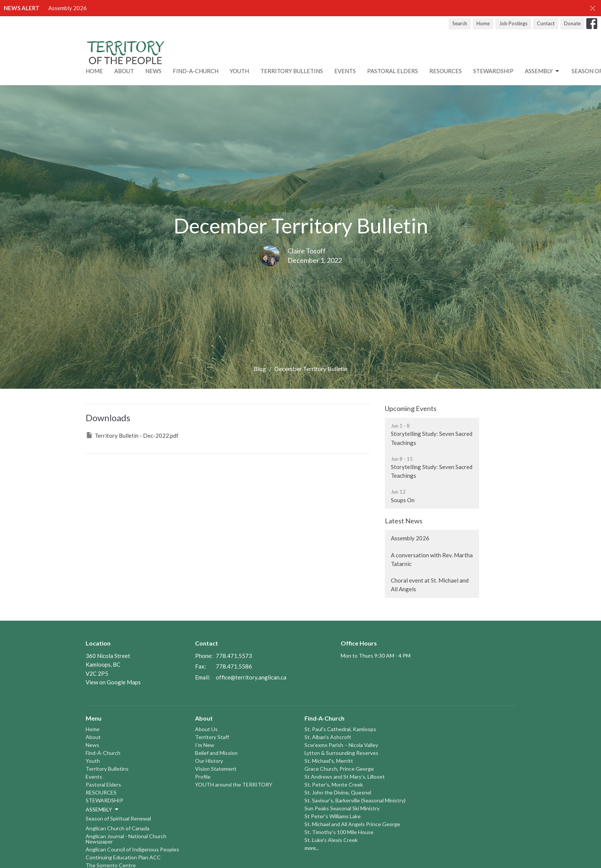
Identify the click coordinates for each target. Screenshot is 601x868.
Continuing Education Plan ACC (123, 857)
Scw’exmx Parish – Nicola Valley (341, 745)
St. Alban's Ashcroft (328, 737)
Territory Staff (212, 737)
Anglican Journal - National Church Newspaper (126, 839)
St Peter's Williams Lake (333, 816)
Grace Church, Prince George (339, 769)
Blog (260, 369)
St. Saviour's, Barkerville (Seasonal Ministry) (355, 800)
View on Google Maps (113, 682)
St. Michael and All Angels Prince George (352, 824)
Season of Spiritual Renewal (118, 818)
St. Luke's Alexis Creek (331, 840)
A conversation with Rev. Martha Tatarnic (432, 559)
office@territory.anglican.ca (251, 677)
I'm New (205, 745)
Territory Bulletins (292, 71)
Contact (546, 23)
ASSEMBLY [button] (103, 810)
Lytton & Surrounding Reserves (341, 753)
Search (460, 23)
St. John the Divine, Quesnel (338, 792)
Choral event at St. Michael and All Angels (430, 585)
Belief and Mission (216, 753)
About (124, 71)
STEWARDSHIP (493, 71)
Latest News (404, 521)
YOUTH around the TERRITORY (234, 784)
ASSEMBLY (543, 71)
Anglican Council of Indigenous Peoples (132, 849)
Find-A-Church (196, 71)
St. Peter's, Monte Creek (334, 784)
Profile (203, 777)
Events (345, 71)
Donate (572, 23)
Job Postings (513, 23)
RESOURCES (446, 71)
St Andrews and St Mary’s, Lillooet (345, 777)
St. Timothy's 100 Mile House (339, 832)
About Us (206, 729)
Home (483, 23)
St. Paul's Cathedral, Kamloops (340, 729)
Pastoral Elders (393, 71)
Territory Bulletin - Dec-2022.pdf (132, 435)
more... (312, 848)
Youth (239, 71)
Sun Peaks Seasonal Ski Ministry (342, 808)
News (153, 71)
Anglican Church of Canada (118, 828)
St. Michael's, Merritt (329, 761)
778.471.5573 (234, 656)
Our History (209, 761)
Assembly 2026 (68, 8)
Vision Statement (216, 769)
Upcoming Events (411, 408)
